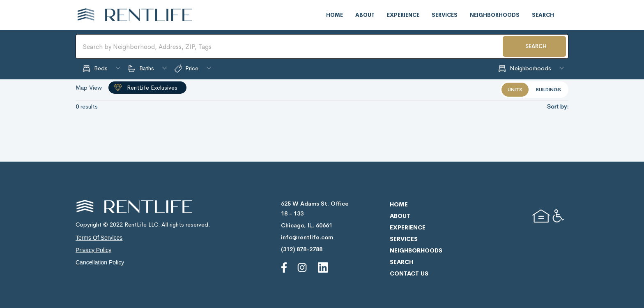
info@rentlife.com (307, 237)
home (335, 15)
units (515, 90)
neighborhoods (495, 15)
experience (403, 15)
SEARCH (536, 46)
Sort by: (558, 107)
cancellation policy (100, 262)
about (365, 15)
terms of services (99, 238)
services (445, 15)
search (543, 15)
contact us (409, 273)
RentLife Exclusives (152, 88)
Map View (89, 88)
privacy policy (93, 250)
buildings (549, 90)
